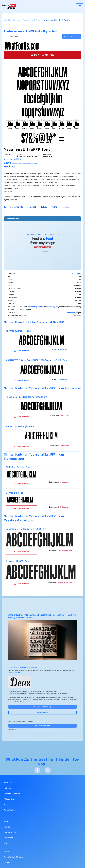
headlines (32, 307)
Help (6, 822)
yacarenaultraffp (16, 207)
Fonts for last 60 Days (13, 857)
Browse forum (43, 713)
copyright (32, 207)
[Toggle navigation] (80, 6)
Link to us (8, 788)
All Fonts (24, 20)
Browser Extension (12, 794)
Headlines (71, 313)
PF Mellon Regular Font (18, 467)
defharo (44, 207)
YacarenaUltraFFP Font (18, 331)
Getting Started (11, 832)
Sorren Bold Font (15, 493)
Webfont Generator (43, 726)
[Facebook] (37, 770)
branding (51, 307)
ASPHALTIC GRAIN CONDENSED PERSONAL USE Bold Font (37, 360)
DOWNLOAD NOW (42, 55)
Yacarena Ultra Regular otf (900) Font (26, 529)
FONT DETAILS (22, 351)
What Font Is (9, 783)
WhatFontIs (10, 20)
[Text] (33, 37)
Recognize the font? (43, 707)
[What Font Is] (9, 6)
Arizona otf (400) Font (18, 561)
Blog (6, 805)
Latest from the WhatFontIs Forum (23, 667)
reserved (66, 207)
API (5, 843)
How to (7, 827)
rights (54, 207)
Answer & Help (14, 673)
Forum (7, 852)
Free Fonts (8, 838)
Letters (7, 863)
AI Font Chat (9, 799)
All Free (36, 20)
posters (40, 307)
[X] (48, 770)
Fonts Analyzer (10, 810)
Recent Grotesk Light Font (20, 427)
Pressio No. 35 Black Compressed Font (27, 397)
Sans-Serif (77, 274)
